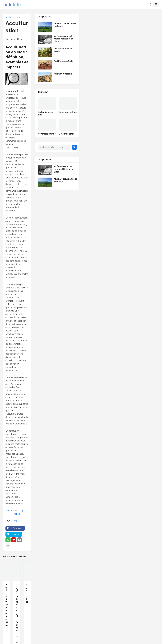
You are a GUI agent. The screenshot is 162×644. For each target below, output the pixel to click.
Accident (10, 511)
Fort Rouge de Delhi (64, 61)
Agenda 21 (27, 593)
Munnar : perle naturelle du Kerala (65, 25)
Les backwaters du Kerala (63, 50)
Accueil (9, 17)
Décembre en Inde (68, 112)
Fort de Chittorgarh (63, 74)
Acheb (17, 514)
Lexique (18, 17)
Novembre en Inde (47, 134)
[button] (150, 5)
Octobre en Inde (67, 134)
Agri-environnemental (7, 605)
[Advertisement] (122, 36)
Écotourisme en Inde (45, 113)
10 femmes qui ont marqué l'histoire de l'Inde (64, 39)
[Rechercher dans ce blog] (54, 147)
